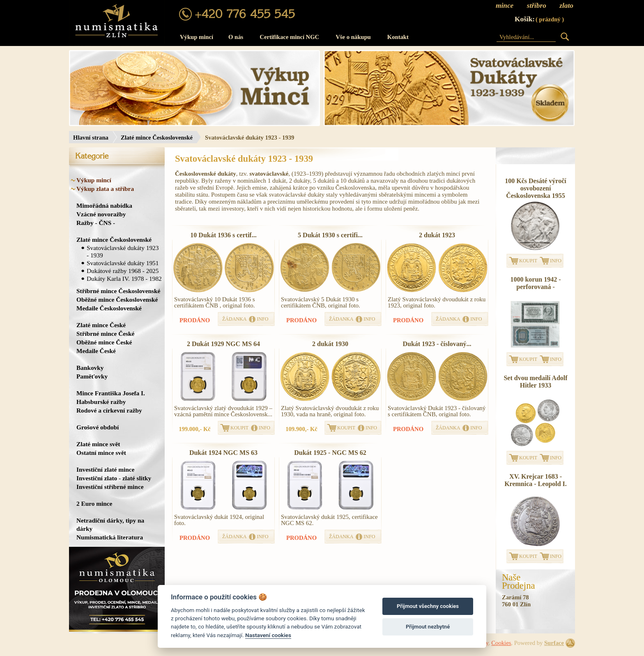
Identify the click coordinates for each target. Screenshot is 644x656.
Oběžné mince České (104, 342)
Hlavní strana (91, 138)
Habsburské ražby (101, 402)
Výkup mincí (197, 37)
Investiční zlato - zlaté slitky (114, 478)
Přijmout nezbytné (428, 627)
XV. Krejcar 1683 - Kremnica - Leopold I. (536, 480)
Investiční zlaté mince (105, 469)
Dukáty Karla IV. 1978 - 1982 (124, 279)
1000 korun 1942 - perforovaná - (535, 283)
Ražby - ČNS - (96, 223)
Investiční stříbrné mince (110, 487)
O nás (236, 37)
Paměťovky (92, 376)
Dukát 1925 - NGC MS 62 (330, 453)
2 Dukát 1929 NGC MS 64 (223, 344)
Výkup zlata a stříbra (105, 189)
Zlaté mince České (101, 325)
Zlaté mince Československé (157, 138)
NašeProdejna (519, 582)
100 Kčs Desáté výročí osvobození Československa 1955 (535, 188)
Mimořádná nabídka (104, 205)
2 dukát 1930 (330, 344)
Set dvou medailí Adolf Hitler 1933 (535, 382)
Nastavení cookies (268, 635)
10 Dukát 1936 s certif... (223, 235)
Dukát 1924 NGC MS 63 (223, 453)
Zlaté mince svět (98, 444)
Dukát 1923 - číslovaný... (437, 344)
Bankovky (90, 368)
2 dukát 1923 (437, 235)
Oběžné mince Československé (117, 299)
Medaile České (96, 351)
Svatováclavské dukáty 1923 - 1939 (123, 251)
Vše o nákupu (353, 37)
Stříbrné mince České (105, 334)
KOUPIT (239, 428)
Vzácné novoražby (101, 214)
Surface (554, 643)
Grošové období (98, 427)
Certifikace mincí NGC (289, 37)
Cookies (501, 643)
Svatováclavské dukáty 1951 (123, 263)
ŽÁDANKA (234, 319)
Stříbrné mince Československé (118, 291)
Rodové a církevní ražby (109, 410)
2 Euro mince (94, 503)
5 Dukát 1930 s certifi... (330, 235)
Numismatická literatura (110, 537)
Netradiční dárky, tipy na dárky (110, 524)
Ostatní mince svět (101, 453)
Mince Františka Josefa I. (111, 393)
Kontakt (398, 37)
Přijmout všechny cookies (428, 606)
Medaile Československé (109, 308)
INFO (262, 319)
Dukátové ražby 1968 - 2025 (123, 271)
